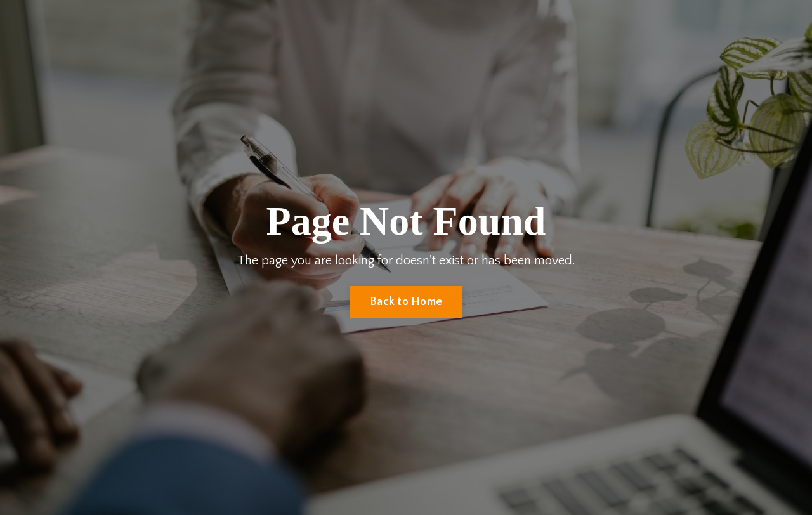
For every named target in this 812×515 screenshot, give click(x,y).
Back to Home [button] (406, 302)
